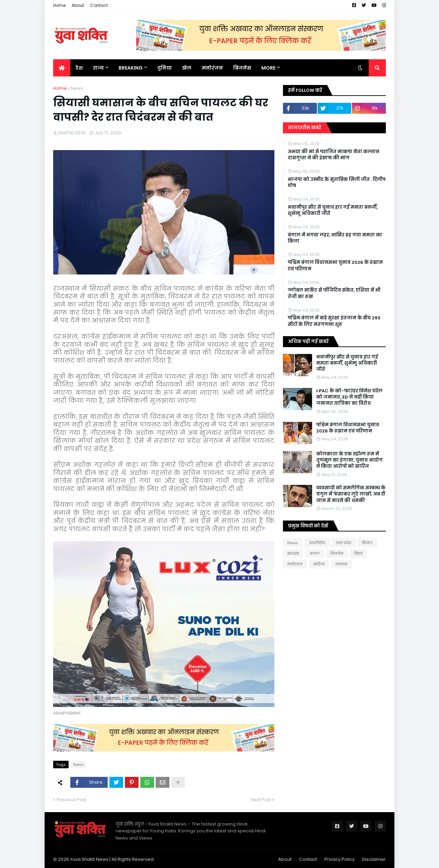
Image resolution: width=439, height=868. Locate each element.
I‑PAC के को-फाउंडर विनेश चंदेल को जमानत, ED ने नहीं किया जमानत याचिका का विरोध (349, 397)
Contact (99, 5)
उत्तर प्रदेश (343, 543)
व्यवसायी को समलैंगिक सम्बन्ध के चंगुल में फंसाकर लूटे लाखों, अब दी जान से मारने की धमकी (351, 494)
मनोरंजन (295, 564)
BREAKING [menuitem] (131, 68)
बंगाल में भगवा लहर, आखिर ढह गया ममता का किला (335, 238)
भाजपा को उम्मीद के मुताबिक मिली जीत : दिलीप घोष (337, 183)
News (77, 88)
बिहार (358, 553)
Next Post (261, 800)
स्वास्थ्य (341, 564)
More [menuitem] (268, 68)
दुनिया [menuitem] (165, 68)
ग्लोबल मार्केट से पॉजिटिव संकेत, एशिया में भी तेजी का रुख (334, 293)
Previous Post (72, 800)
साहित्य (319, 564)
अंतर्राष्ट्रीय (317, 543)
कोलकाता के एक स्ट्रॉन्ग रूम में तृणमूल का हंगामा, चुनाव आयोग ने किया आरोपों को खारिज (349, 460)
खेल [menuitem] (187, 68)
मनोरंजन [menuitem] (212, 68)
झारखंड (293, 553)
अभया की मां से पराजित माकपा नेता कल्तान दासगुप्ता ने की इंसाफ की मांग (334, 155)
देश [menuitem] (79, 68)
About (78, 5)
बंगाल (315, 553)
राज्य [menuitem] (98, 68)
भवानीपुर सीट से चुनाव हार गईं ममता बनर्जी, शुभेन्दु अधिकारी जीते (333, 210)
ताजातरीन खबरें (305, 128)
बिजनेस (337, 553)
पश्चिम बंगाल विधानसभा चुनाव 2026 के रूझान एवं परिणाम (335, 266)
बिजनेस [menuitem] (242, 68)
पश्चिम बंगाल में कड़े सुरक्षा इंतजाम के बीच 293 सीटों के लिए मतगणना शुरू (334, 321)
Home (59, 5)
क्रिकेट (367, 543)
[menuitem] (62, 68)
